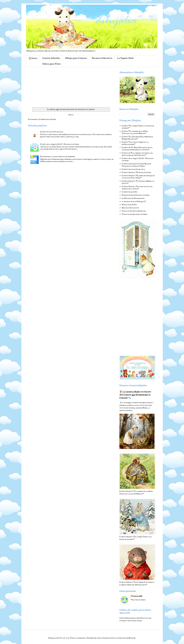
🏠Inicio (33, 58)
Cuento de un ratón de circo (52, 132)
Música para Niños (51, 64)
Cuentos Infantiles (51, 58)
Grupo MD (138, 596)
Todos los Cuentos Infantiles (134, 211)
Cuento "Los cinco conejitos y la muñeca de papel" (135, 143)
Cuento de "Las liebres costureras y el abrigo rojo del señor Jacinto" (137, 154)
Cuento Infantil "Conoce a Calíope (136, 172)
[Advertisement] (71, 87)
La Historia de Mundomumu (133, 198)
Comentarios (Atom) (48, 119)
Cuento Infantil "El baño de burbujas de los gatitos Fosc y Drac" (138, 177)
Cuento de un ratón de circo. (133, 169)
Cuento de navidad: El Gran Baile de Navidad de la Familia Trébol (136, 165)
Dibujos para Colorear (76, 58)
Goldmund (106, 638)
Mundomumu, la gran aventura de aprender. (58, 157)
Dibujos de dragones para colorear (136, 195)
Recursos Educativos (102, 58)
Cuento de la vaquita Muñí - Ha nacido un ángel (60, 144)
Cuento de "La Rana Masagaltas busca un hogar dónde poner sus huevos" (137, 149)
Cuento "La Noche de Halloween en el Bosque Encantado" (137, 138)
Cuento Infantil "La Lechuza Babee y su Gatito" (138, 182)
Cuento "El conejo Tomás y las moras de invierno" (138, 127)
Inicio (71, 115)
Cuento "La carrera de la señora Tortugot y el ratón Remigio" (135, 132)
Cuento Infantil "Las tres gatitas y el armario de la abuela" (137, 188)
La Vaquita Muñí (125, 58)
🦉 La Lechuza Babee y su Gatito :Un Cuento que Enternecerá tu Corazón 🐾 (135, 395)
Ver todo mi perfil (138, 600)
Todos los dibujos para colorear (134, 214)
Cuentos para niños (130, 192)
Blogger (132, 638)
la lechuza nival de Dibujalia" (134, 202)
